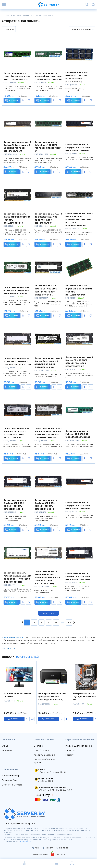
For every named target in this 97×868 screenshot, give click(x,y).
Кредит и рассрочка (44, 755)
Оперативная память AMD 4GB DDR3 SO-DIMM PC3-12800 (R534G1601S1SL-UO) (17, 362)
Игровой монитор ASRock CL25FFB (18, 695)
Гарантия (70, 750)
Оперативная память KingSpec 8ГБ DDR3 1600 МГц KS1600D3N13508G (78, 576)
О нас (5, 746)
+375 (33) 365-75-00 (63, 790)
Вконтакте (62, 848)
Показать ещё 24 (48, 613)
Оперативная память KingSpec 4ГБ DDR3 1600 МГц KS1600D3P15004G (78, 505)
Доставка (39, 746)
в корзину (16, 719)
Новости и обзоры (12, 776)
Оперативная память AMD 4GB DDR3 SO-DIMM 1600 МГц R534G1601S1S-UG (17, 290)
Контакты (7, 750)
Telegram (48, 848)
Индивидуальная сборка (79, 746)
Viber (36, 848)
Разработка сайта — (41, 855)
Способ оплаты (41, 750)
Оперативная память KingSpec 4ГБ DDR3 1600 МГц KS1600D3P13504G (78, 147)
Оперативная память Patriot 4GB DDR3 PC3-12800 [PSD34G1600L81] (78, 434)
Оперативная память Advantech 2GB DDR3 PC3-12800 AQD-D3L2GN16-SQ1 (48, 76)
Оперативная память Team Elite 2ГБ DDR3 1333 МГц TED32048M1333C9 (17, 76)
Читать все (8, 649)
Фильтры (9, 30)
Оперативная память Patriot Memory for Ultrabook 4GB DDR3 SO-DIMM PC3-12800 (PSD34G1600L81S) (47, 577)
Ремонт (69, 755)
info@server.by (25, 841)
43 (69, 623)
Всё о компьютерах (12, 785)
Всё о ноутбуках (10, 780)
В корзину (12, 100)
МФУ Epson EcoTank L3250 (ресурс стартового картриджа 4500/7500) (52, 697)
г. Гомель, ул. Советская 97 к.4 (53, 772)
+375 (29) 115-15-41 (46, 790)
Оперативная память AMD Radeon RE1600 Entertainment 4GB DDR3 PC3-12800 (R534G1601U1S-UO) (79, 219)
